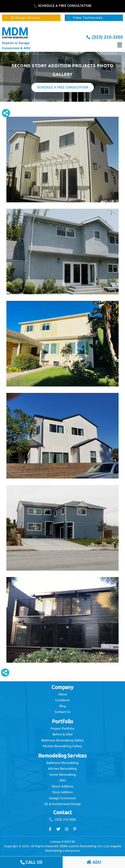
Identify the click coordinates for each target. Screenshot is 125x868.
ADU (94, 862)
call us (31, 862)
